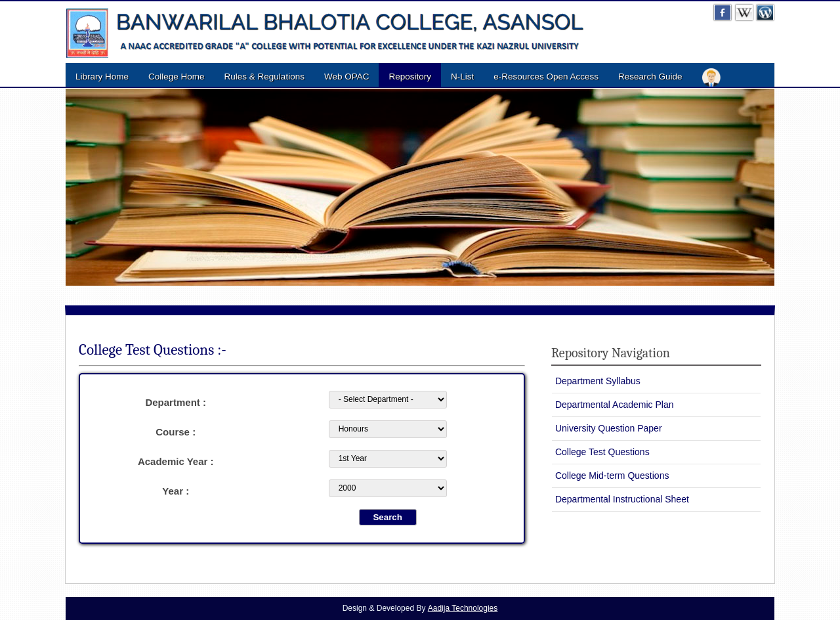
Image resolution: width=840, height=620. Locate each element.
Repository (410, 77)
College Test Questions (602, 452)
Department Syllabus (598, 381)
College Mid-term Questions (612, 476)
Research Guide (650, 77)
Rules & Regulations (264, 77)
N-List (462, 77)
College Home (177, 77)
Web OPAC (347, 77)
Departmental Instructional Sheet (622, 499)
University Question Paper (609, 428)
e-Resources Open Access (546, 77)
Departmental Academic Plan (615, 405)
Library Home (102, 77)
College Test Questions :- (153, 350)
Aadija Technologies (463, 608)
